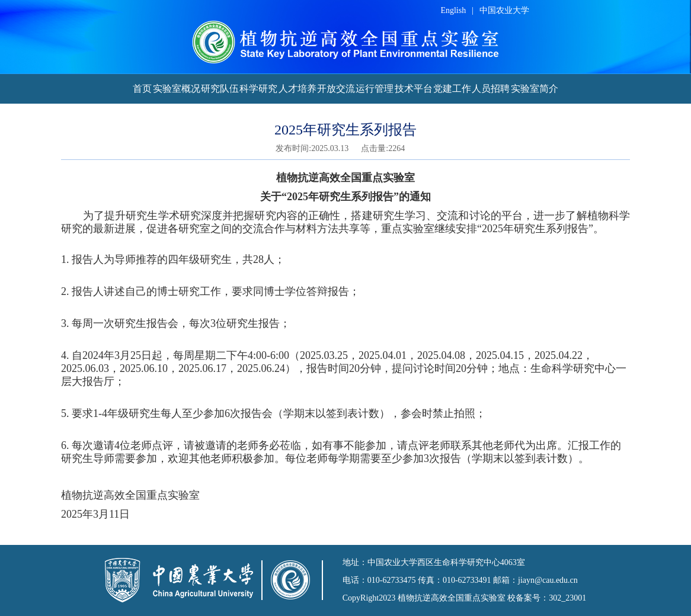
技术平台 (414, 89)
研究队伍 (220, 89)
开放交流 (336, 89)
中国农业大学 (504, 10)
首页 (142, 89)
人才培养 (297, 89)
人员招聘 (491, 89)
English (453, 10)
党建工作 (452, 89)
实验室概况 (177, 89)
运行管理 (375, 89)
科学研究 (258, 89)
